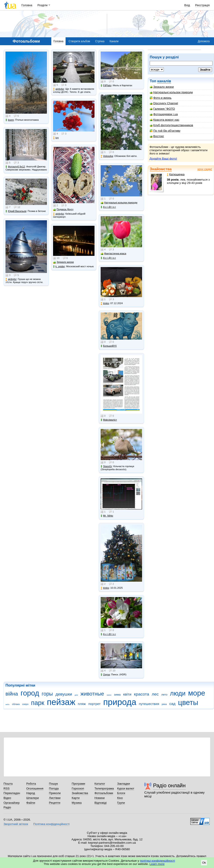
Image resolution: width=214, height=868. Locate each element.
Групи (121, 803)
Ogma (105, 675)
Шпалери (33, 798)
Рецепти (55, 803)
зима (117, 695)
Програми (78, 784)
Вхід (187, 5)
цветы (188, 702)
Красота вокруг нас (165, 120)
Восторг (157, 136)
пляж (82, 704)
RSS (7, 788)
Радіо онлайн (169, 785)
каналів (164, 81)
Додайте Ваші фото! (163, 159)
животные (92, 694)
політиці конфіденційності (157, 861)
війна (12, 694)
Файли (31, 803)
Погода (54, 788)
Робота (31, 784)
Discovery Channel (164, 103)
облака (16, 704)
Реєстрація (202, 5)
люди (178, 693)
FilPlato (106, 85)
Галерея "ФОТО (162, 109)
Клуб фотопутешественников (171, 125)
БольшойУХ (109, 346)
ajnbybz (11, 279)
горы (47, 694)
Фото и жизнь (161, 98)
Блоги (121, 793)
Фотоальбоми (104, 793)
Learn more (157, 864)
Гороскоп (78, 788)
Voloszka (107, 156)
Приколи (55, 793)
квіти (127, 694)
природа (120, 702)
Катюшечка (176, 174)
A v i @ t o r (108, 207)
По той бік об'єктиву (165, 131)
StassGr (106, 466)
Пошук (53, 784)
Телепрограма (104, 788)
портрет (95, 704)
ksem (10, 120)
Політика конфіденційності (51, 824)
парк (38, 703)
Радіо (7, 807)
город (30, 693)
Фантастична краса (113, 254)
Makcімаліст (109, 420)
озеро (25, 704)
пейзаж (61, 702)
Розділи (43, 5)
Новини (100, 798)
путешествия (149, 704)
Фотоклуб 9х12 (15, 167)
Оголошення (35, 788)
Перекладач (12, 793)
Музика (77, 803)
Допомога (204, 41)
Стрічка (100, 41)
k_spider (59, 266)
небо (7, 704)
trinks (105, 303)
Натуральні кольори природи (171, 92)
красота (142, 694)
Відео (7, 798)
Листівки (55, 798)
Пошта (8, 784)
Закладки (123, 784)
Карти (76, 798)
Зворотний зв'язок (16, 824)
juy (56, 138)
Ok (204, 863)
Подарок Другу (63, 209)
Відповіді (101, 803)
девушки (64, 694)
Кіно (120, 798)
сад (172, 704)
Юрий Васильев (16, 211)
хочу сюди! (205, 169)
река (164, 704)
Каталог (100, 784)
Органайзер (12, 803)
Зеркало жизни (162, 87)
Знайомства (161, 169)
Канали (114, 41)
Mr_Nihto (107, 516)
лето (164, 695)
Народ (31, 793)
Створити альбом (79, 41)
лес (155, 694)
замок (109, 695)
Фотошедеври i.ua (164, 114)
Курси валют (126, 788)
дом (76, 695)
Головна (27, 5)
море (197, 693)
